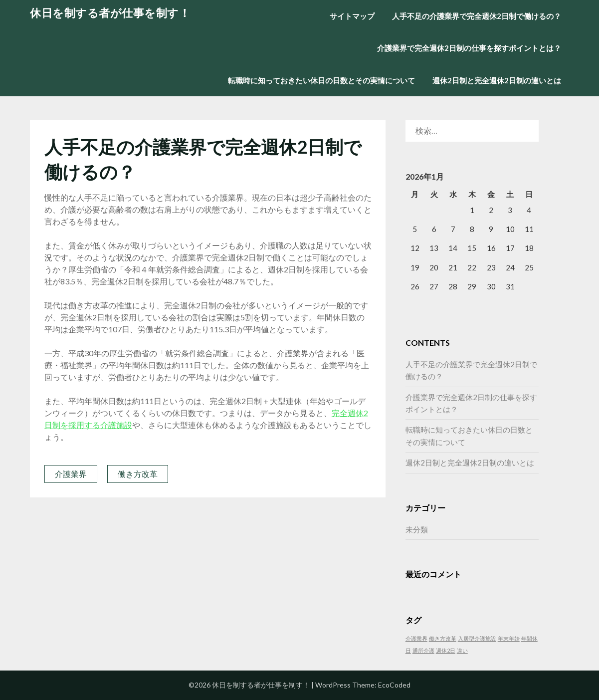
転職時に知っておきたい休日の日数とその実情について (321, 80)
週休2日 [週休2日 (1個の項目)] (446, 650)
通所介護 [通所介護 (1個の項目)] (423, 650)
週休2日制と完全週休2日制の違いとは (497, 80)
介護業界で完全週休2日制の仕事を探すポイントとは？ (469, 48)
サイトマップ (352, 16)
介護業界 (71, 474)
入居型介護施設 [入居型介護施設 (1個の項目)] (477, 638)
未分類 (417, 529)
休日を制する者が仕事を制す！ (110, 13)
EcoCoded (394, 685)
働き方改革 (138, 474)
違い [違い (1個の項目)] (462, 650)
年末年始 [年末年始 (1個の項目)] (509, 638)
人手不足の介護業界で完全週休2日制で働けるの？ (477, 16)
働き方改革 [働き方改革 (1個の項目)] (443, 638)
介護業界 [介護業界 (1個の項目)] (416, 638)
